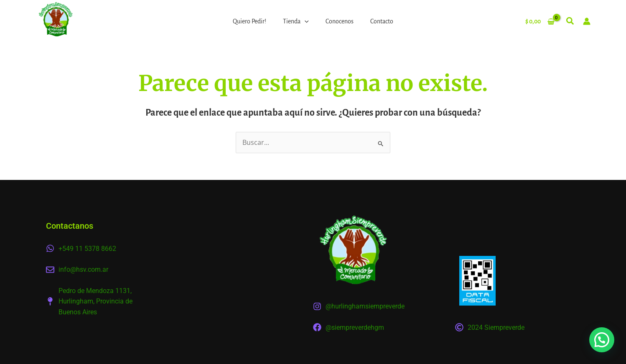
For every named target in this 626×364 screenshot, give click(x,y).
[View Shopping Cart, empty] (540, 21)
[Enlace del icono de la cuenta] (587, 21)
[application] (305, 21)
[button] (570, 23)
